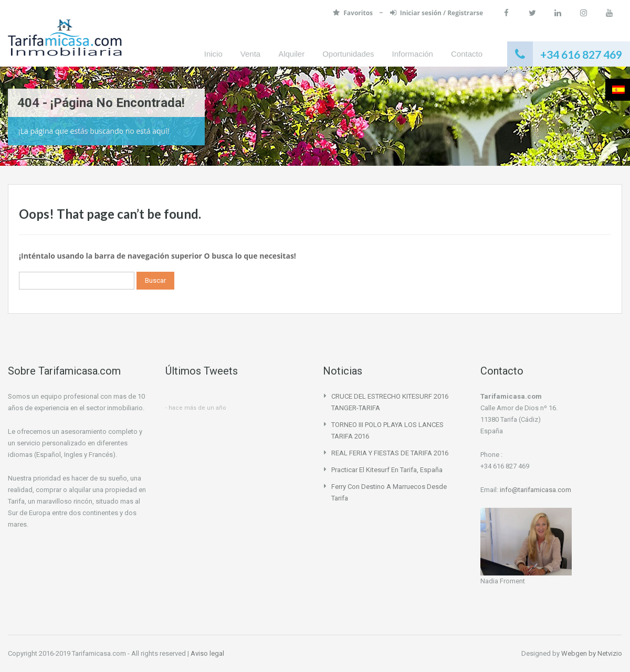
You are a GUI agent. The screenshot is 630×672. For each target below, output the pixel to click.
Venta (250, 54)
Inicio (213, 54)
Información (413, 54)
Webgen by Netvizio (592, 653)
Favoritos (354, 13)
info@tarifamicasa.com (535, 490)
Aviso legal (207, 653)
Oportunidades (348, 54)
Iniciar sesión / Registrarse (437, 13)
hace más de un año (197, 408)
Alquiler (291, 54)
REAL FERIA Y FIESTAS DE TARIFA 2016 (390, 453)
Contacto (467, 54)
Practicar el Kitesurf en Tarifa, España (387, 470)
